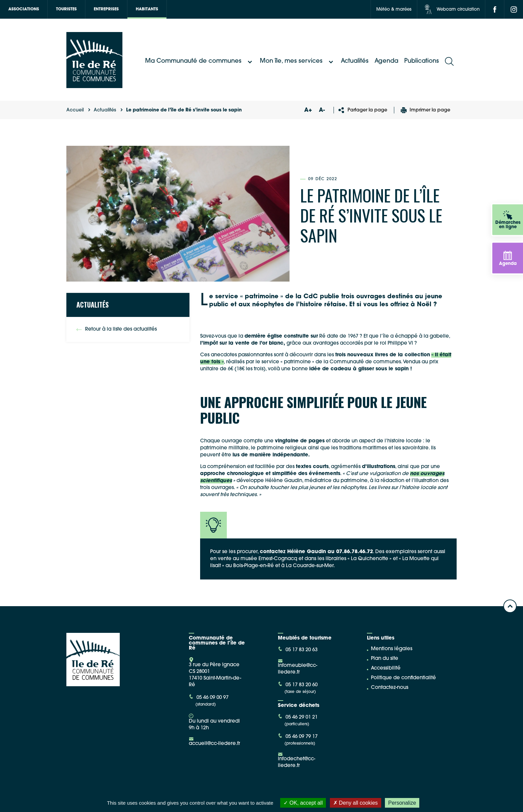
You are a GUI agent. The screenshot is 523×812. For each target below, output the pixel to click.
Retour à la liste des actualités (117, 329)
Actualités (355, 61)
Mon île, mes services (297, 61)
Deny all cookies (356, 803)
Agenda (386, 61)
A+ (308, 110)
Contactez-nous (390, 688)
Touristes (66, 9)
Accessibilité (386, 668)
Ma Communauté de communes (199, 61)
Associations (24, 9)
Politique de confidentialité (403, 678)
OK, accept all (303, 803)
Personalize (402, 803)
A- (322, 110)
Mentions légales (392, 649)
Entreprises (106, 9)
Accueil (75, 110)
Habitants (147, 9)
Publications (422, 61)
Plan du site (385, 659)
